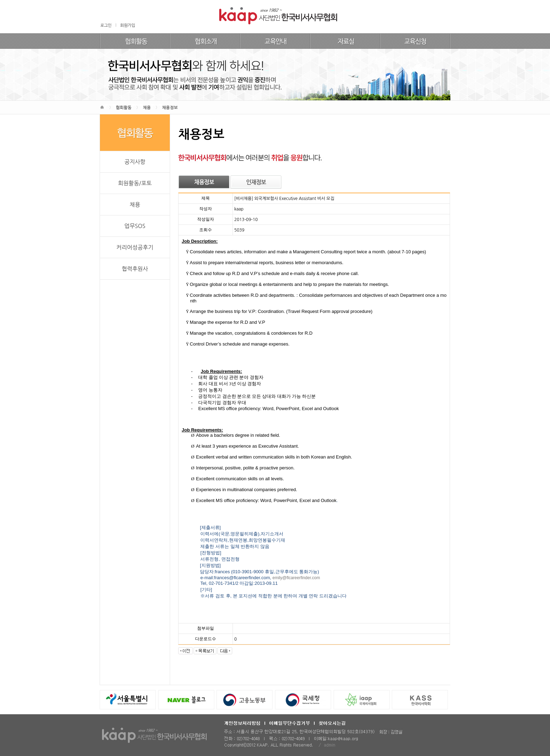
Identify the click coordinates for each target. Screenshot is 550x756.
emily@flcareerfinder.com (296, 578)
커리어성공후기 (135, 247)
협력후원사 (135, 269)
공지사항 (135, 162)
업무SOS (135, 226)
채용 (135, 205)
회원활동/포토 (135, 183)
